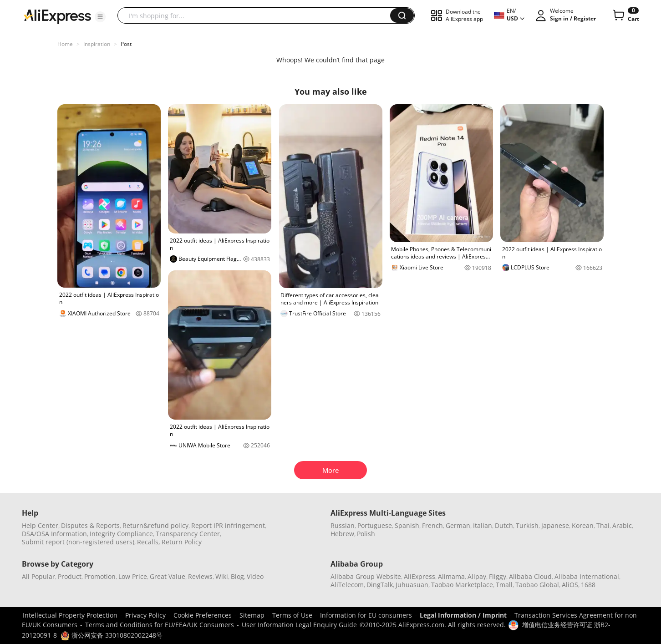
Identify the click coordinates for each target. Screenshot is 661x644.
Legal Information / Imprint (463, 615)
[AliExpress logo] (57, 16)
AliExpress (419, 576)
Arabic (622, 525)
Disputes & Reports (90, 525)
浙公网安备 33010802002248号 (112, 635)
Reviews (200, 576)
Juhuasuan (412, 585)
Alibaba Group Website (366, 576)
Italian (483, 525)
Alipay (477, 576)
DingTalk (380, 585)
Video (255, 576)
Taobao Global (537, 585)
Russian (343, 525)
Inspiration (97, 44)
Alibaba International (587, 576)
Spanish (407, 525)
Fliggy (498, 576)
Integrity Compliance (121, 534)
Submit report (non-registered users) (78, 542)
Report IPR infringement (228, 525)
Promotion (100, 576)
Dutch (504, 525)
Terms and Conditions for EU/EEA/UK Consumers (160, 625)
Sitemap (252, 615)
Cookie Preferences (203, 615)
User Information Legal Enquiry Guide (299, 625)
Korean (583, 525)
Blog (237, 576)
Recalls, (149, 542)
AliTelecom (347, 585)
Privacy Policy (145, 615)
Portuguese (375, 525)
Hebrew (342, 534)
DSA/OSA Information (54, 534)
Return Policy (182, 542)
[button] (100, 17)
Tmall (504, 585)
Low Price (133, 576)
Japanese (555, 525)
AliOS (570, 585)
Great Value (168, 576)
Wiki (222, 576)
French (432, 525)
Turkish (527, 525)
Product (70, 576)
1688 (588, 585)
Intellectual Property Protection (70, 615)
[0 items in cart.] (625, 15)
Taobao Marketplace (462, 585)
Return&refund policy (155, 525)
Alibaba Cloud (530, 576)
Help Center (40, 525)
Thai (603, 525)
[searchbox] (257, 15)
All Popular (38, 576)
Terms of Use (292, 615)
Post (126, 44)
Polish (366, 534)
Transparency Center (188, 534)
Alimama (451, 576)
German (458, 525)
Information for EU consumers (366, 615)
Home (65, 44)
